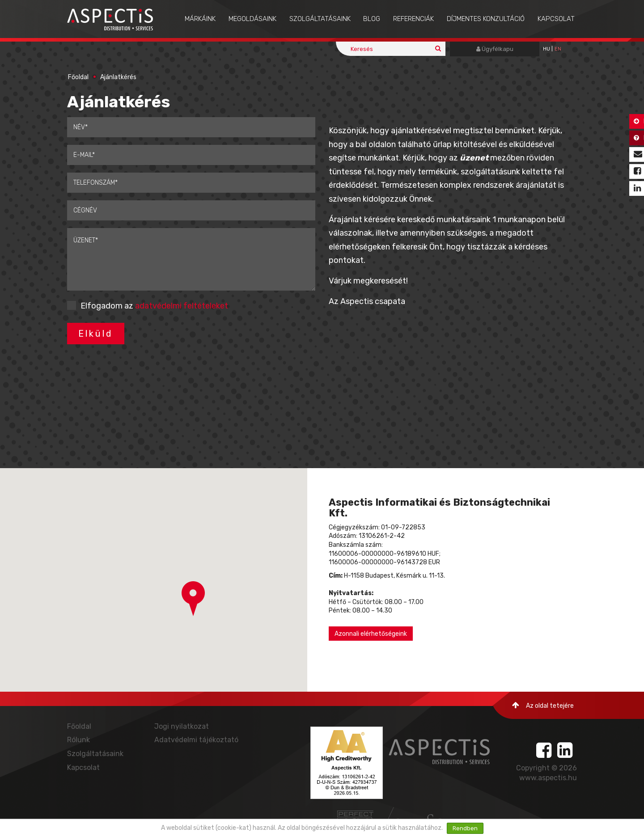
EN (558, 49)
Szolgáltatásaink (320, 19)
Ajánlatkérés (118, 77)
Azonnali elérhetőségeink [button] (371, 634)
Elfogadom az (154, 306)
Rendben (465, 828)
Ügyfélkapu (495, 49)
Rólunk (78, 740)
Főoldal (78, 77)
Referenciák (413, 19)
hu (547, 49)
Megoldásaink (252, 19)
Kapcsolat (556, 19)
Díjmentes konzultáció (486, 19)
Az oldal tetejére (543, 705)
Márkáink (200, 19)
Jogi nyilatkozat (182, 726)
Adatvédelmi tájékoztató (196, 740)
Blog (372, 19)
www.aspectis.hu (548, 778)
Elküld (96, 334)
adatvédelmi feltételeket (182, 306)
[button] (193, 599)
